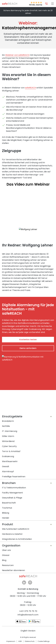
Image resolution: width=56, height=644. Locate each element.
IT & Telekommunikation (14, 491)
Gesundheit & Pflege (12, 501)
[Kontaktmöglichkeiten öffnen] (46, 4)
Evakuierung (8, 460)
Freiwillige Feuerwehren (14, 480)
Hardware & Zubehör (12, 538)
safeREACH (31, 88)
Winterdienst (8, 445)
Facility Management (12, 496)
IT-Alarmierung (10, 435)
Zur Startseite (10, 4)
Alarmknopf (8, 475)
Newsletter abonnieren (13, 574)
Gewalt (6, 470)
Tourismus (7, 512)
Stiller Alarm (8, 440)
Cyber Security (9, 450)
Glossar (6, 559)
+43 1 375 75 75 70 (28, 615)
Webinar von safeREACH (17, 55)
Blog (4, 564)
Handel (5, 522)
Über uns (6, 554)
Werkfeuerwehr (10, 465)
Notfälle (6, 430)
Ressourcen (8, 569)
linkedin (24, 586)
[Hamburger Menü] (52, 4)
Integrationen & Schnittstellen (17, 543)
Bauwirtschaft (9, 507)
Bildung (6, 517)
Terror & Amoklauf (11, 455)
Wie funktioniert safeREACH (16, 533)
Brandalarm (8, 425)
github (30, 586)
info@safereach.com (28, 618)
